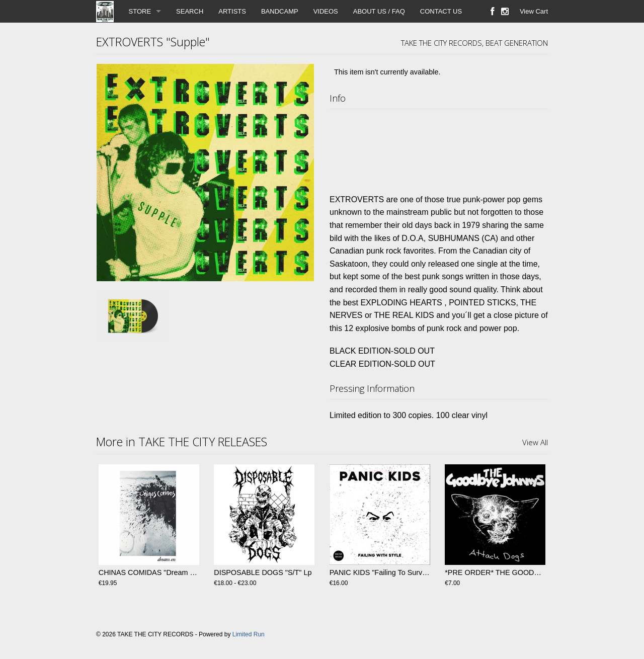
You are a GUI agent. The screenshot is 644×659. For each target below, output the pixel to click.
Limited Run (249, 634)
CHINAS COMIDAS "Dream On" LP (156, 572)
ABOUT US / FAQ (379, 11)
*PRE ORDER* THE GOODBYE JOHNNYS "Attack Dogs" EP (544, 572)
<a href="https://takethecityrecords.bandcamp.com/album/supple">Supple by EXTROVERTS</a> (439, 149)
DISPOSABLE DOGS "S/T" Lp (263, 572)
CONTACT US (441, 11)
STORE (140, 11)
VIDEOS (326, 11)
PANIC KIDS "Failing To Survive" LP (387, 572)
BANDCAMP (280, 11)
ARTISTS (232, 11)
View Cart (534, 11)
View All (535, 442)
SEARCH (190, 11)
